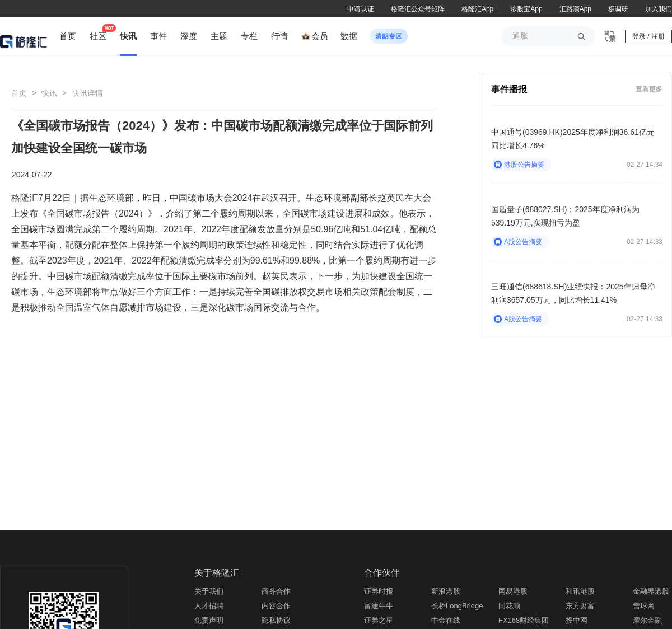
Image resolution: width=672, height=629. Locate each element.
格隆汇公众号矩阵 (418, 9)
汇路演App (575, 9)
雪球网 (644, 606)
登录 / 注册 (648, 36)
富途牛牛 (379, 606)
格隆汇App (477, 9)
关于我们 (209, 591)
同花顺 (509, 606)
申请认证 (361, 9)
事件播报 (509, 89)
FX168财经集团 (524, 620)
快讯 (49, 93)
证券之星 (379, 620)
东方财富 (580, 606)
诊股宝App (526, 9)
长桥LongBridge (457, 606)
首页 (19, 93)
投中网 (577, 620)
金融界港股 (651, 591)
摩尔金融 (647, 620)
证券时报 (379, 591)
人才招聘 (209, 606)
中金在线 (446, 620)
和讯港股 (580, 591)
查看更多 (649, 89)
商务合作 (276, 591)
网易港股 (513, 591)
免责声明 (209, 620)
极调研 (618, 9)
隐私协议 (276, 620)
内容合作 (276, 606)
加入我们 (659, 9)
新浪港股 (446, 591)
